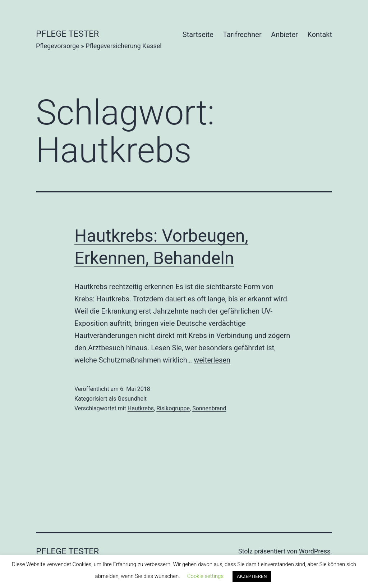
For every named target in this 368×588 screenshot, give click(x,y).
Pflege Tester (67, 34)
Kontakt (320, 35)
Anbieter (284, 35)
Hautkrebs (141, 408)
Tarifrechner (242, 35)
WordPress (315, 551)
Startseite (198, 35)
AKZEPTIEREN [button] (252, 576)
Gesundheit (132, 399)
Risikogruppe (173, 408)
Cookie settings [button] (205, 576)
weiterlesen (212, 360)
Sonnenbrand (209, 408)
